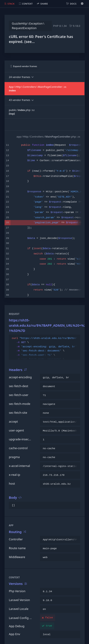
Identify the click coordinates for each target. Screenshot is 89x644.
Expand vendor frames (24, 66)
